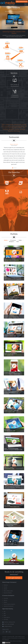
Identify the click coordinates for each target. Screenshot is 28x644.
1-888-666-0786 (12, 622)
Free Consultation (22, 1)
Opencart (5, 600)
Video (18, 242)
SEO (5, 612)
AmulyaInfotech (15, 638)
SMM (5, 615)
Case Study (6, 619)
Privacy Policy (10, 641)
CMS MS (5, 589)
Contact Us (4, 641)
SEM (5, 614)
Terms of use (15, 641)
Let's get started (14, 578)
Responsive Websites (8, 593)
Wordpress (12, 242)
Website (6, 240)
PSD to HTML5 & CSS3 (8, 591)
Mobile (20, 240)
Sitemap (20, 641)
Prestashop (6, 598)
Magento (5, 602)
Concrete (5, 587)
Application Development (9, 606)
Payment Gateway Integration (9, 604)
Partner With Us (7, 617)
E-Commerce (13, 240)
